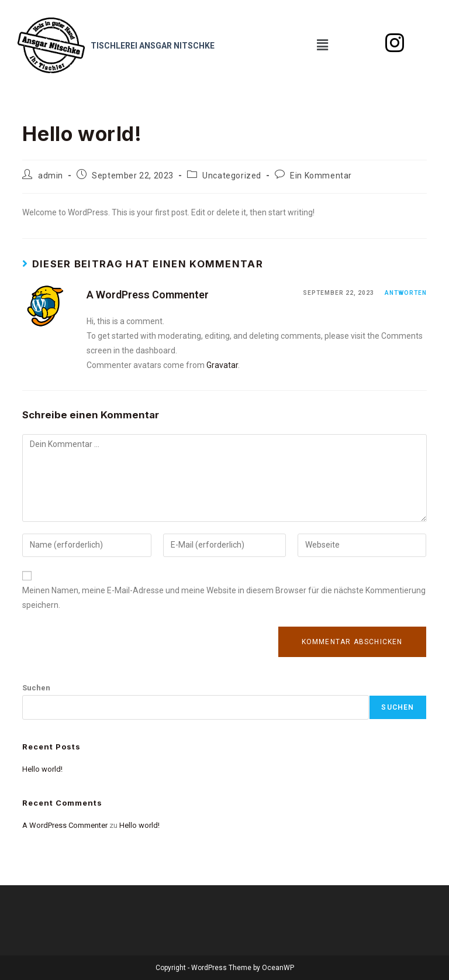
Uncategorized (232, 176)
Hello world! (42, 769)
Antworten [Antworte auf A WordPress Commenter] (406, 293)
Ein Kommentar (321, 176)
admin (51, 176)
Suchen (36, 688)
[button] (322, 45)
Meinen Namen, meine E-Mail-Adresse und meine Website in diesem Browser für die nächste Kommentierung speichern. (224, 598)
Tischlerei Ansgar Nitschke (153, 46)
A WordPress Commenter (148, 295)
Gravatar (222, 365)
